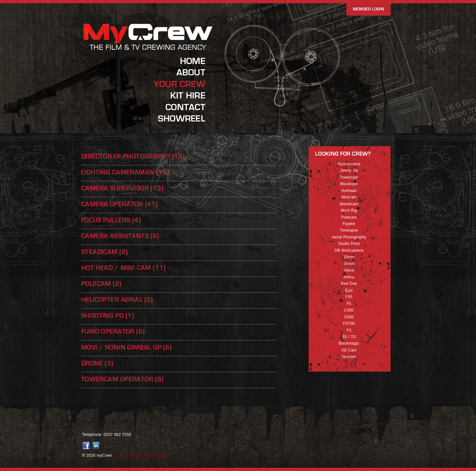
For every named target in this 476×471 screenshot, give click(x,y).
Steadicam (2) (104, 252)
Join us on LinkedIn (97, 446)
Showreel (182, 119)
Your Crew (180, 84)
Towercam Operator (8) (122, 379)
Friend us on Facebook (87, 446)
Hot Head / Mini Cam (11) (123, 268)
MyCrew (148, 50)
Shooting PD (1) (108, 316)
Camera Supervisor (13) (122, 188)
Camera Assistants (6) (120, 236)
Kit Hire (188, 95)
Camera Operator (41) (119, 204)
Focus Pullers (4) (111, 220)
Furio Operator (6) (113, 331)
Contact (185, 107)
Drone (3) (97, 363)
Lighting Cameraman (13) (125, 172)
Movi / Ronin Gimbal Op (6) (127, 347)
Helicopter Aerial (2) (117, 300)
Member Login (368, 9)
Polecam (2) (101, 284)
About (191, 72)
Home (193, 61)
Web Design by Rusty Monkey (142, 455)
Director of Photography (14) (133, 156)
